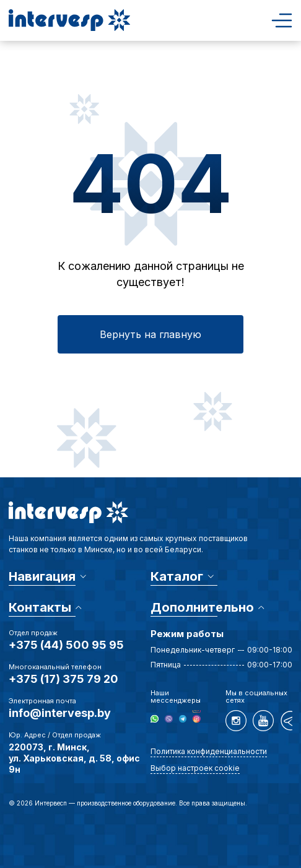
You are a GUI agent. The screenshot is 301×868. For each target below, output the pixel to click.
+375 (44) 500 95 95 (66, 645)
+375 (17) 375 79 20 (63, 679)
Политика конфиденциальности (209, 751)
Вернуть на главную (150, 334)
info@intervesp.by (60, 713)
